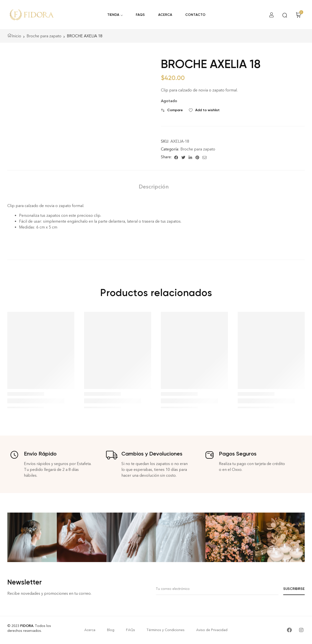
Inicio (16, 36)
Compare (175, 110)
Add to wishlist (207, 110)
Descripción (154, 187)
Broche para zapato (44, 36)
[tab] (154, 187)
